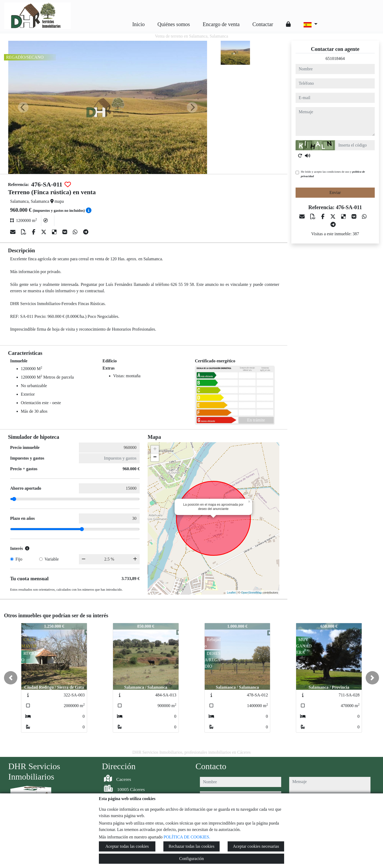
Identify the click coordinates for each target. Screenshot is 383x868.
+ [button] (155, 449)
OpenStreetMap (252, 593)
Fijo (19, 559)
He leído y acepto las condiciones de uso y (333, 174)
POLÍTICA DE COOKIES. (187, 837)
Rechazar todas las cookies (192, 846)
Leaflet (231, 593)
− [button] (155, 457)
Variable (52, 559)
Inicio (138, 24)
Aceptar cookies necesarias (256, 846)
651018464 (335, 58)
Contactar (263, 24)
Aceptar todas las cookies (127, 846)
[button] (11, 678)
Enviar (335, 192)
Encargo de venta (221, 24)
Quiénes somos (174, 24)
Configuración (191, 859)
